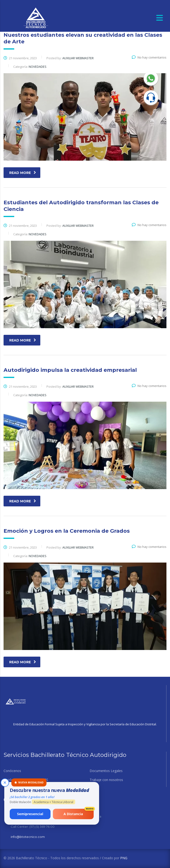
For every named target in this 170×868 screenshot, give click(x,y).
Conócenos (12, 771)
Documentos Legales (106, 771)
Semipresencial (31, 813)
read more (23, 173)
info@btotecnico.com (28, 837)
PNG (124, 858)
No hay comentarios (149, 57)
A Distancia (79, 812)
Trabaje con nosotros (106, 780)
